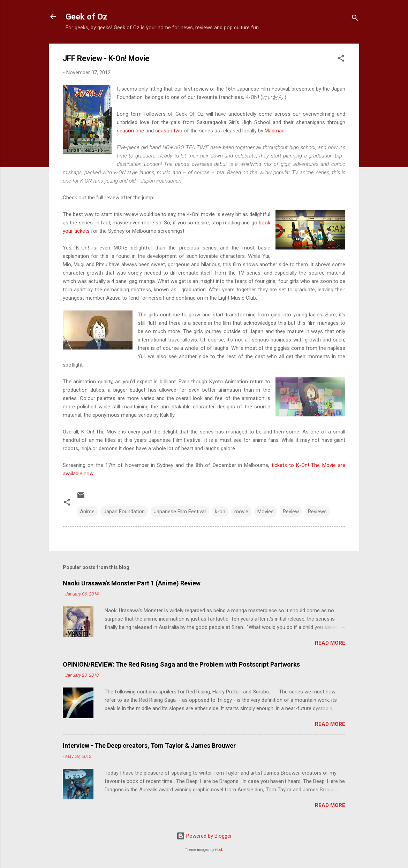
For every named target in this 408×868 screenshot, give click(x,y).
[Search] (355, 19)
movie (241, 512)
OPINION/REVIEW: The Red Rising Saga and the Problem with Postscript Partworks (181, 664)
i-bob (219, 850)
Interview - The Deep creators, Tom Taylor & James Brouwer (149, 746)
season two (169, 131)
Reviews (317, 512)
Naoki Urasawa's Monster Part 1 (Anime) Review (132, 583)
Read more (330, 643)
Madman (275, 131)
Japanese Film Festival (180, 512)
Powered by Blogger (204, 836)
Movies (266, 512)
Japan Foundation (124, 512)
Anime (87, 512)
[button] (341, 59)
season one (130, 131)
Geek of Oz (86, 17)
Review (291, 512)
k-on (220, 512)
